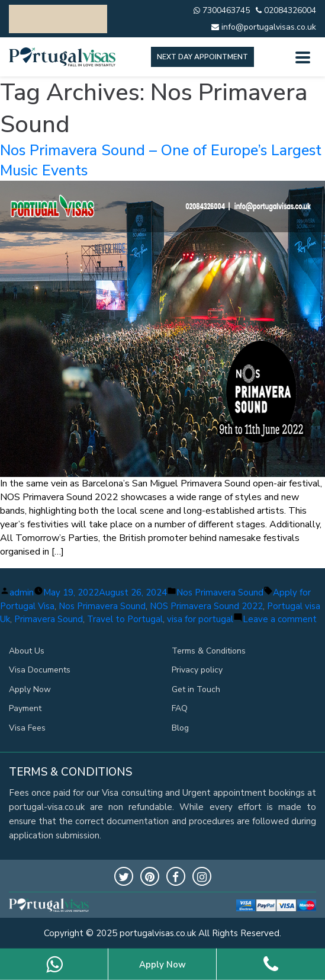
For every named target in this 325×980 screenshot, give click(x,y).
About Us (27, 651)
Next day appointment (202, 57)
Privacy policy (197, 670)
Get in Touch (196, 689)
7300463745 (222, 10)
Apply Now (30, 689)
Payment (25, 708)
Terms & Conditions (209, 651)
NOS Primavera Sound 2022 (206, 606)
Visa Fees (27, 728)
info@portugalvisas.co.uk (264, 27)
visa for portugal (200, 619)
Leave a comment (280, 619)
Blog (180, 728)
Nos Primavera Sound (220, 593)
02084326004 (286, 10)
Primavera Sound (49, 619)
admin (22, 593)
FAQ (180, 708)
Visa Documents (40, 670)
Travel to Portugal (125, 619)
